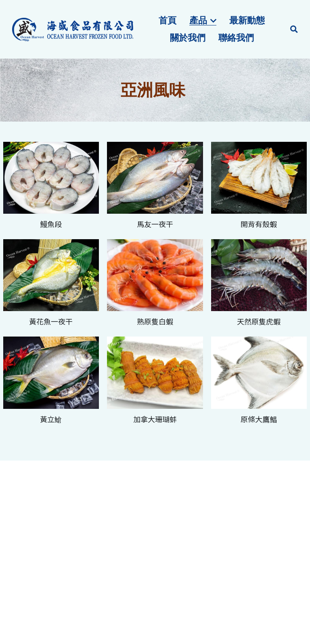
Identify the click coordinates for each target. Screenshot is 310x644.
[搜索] (294, 29)
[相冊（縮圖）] (51, 178)
